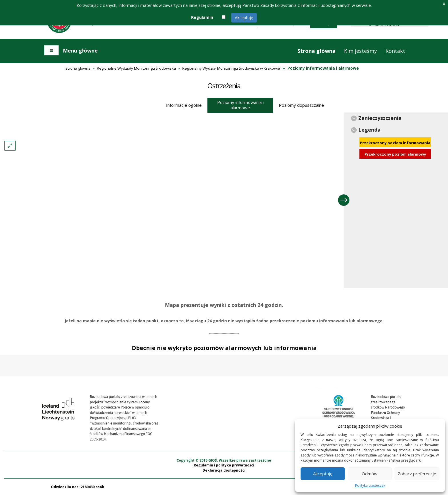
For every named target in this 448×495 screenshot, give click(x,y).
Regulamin (202, 17)
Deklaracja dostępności (224, 470)
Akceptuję (244, 18)
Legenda (369, 130)
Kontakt (395, 51)
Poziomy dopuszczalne (301, 105)
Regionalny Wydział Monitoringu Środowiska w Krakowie (231, 68)
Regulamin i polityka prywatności (224, 465)
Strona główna (316, 51)
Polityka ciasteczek (370, 485)
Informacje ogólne (184, 105)
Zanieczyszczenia (380, 118)
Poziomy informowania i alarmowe (240, 105)
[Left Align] (10, 146)
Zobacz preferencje (417, 474)
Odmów (370, 474)
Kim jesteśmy (360, 51)
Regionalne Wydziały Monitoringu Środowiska (136, 68)
